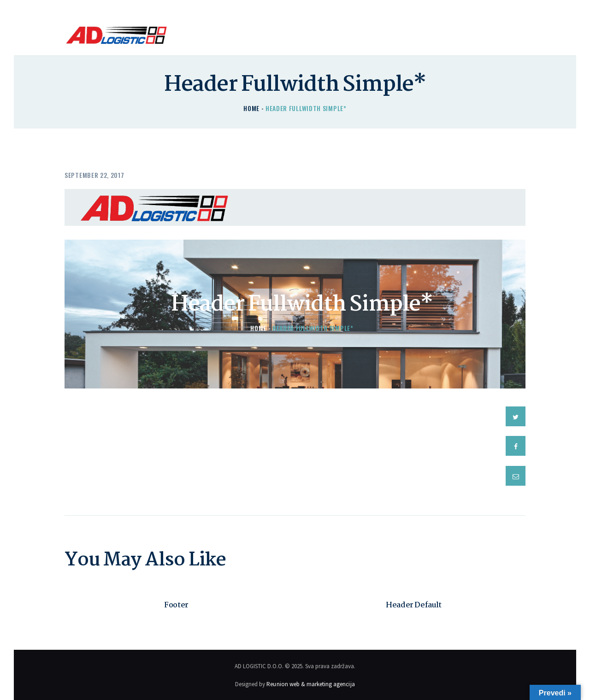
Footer (176, 605)
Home (251, 108)
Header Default (413, 605)
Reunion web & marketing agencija (311, 683)
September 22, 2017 (94, 175)
